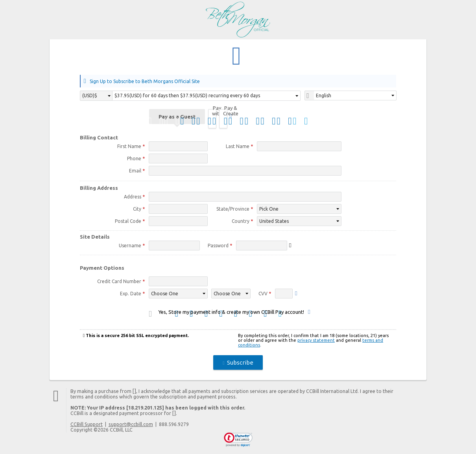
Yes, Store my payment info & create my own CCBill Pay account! (231, 313)
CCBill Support (87, 425)
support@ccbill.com (131, 425)
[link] (238, 441)
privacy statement (316, 341)
